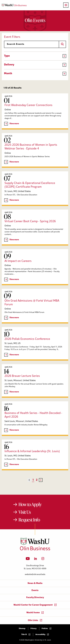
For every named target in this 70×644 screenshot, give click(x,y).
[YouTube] (28, 559)
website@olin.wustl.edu (35, 574)
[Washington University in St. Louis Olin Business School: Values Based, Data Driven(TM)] (35, 550)
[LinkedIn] (36, 559)
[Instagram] (43, 559)
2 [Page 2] (37, 480)
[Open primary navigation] (66, 5)
